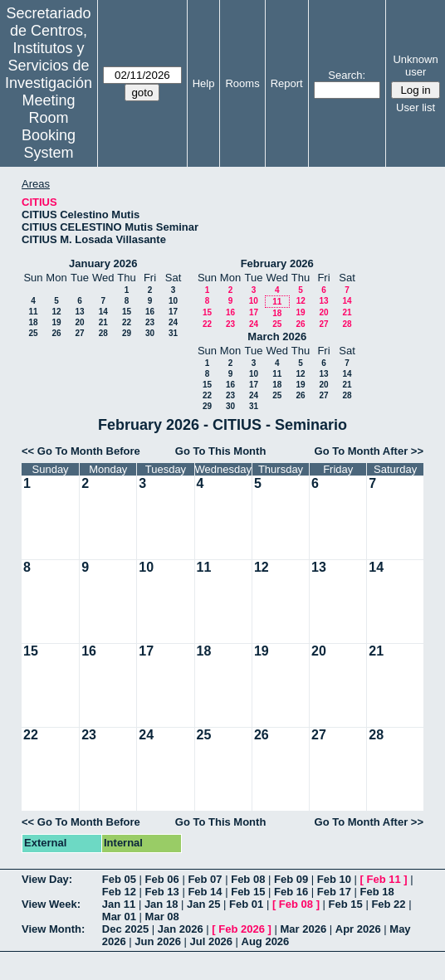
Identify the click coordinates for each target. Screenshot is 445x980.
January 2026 (103, 263)
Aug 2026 (266, 941)
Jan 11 (119, 904)
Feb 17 (334, 892)
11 (33, 312)
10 (173, 301)
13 (79, 312)
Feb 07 (205, 879)
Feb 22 (388, 904)
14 (103, 312)
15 (127, 312)
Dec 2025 (125, 929)
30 (150, 333)
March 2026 (277, 336)
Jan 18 (161, 904)
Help (204, 83)
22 (127, 322)
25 (33, 333)
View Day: (47, 879)
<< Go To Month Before (81, 451)
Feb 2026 (242, 929)
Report (287, 83)
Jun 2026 (158, 941)
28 (103, 333)
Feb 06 (162, 879)
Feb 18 (377, 892)
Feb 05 (119, 879)
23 (150, 322)
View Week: (51, 904)
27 (79, 333)
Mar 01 (119, 917)
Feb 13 (162, 892)
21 (103, 322)
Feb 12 (119, 892)
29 (127, 333)
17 (173, 312)
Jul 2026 (211, 941)
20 (79, 322)
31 (173, 333)
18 (33, 322)
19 (56, 322)
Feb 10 (334, 879)
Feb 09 (291, 879)
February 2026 (277, 263)
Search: (347, 75)
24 (173, 322)
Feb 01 (246, 904)
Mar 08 (162, 917)
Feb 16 (291, 892)
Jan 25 (203, 904)
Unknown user (415, 66)
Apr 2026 (358, 929)
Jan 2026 (181, 929)
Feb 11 (384, 879)
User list (416, 107)
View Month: (53, 929)
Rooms (242, 83)
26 (56, 333)
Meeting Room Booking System (49, 127)
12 (56, 312)
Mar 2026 (304, 929)
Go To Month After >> (369, 451)
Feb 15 (248, 892)
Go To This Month (221, 451)
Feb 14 (205, 892)
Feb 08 (248, 879)
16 (150, 312)
